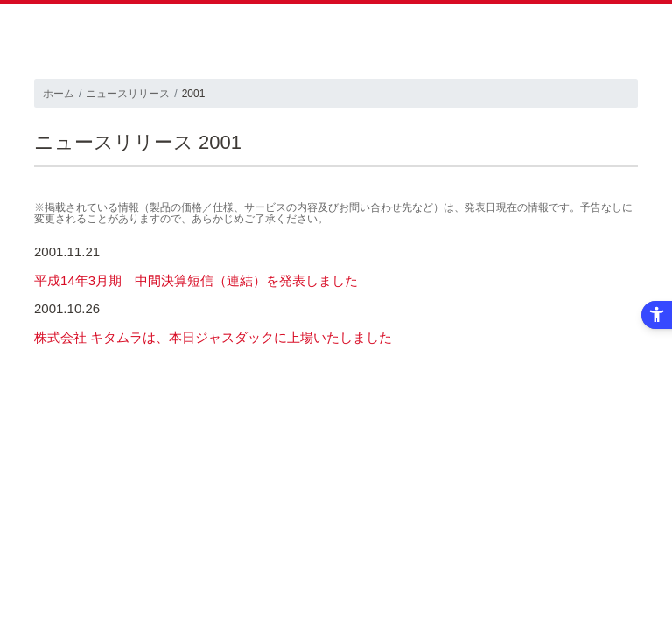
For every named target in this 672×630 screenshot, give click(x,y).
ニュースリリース (128, 94)
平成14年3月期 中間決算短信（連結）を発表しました (196, 280)
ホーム (59, 94)
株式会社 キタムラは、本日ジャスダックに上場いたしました (213, 337)
